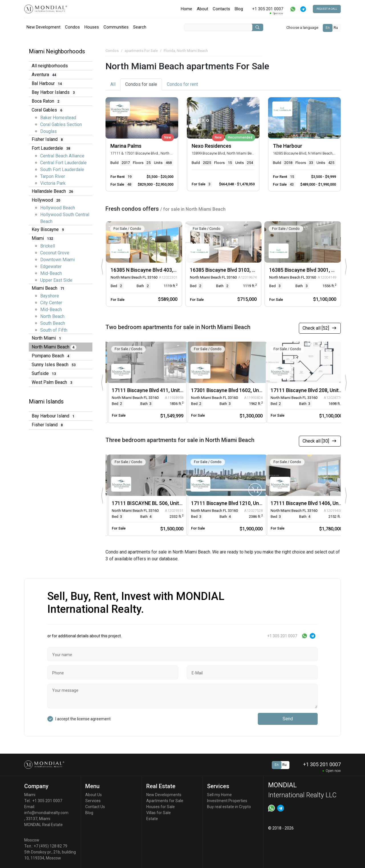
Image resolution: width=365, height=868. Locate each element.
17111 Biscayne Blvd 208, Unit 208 (310, 390)
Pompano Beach (51, 356)
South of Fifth (54, 330)
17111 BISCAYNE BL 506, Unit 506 (150, 503)
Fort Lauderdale (52, 148)
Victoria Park (53, 183)
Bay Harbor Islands (54, 92)
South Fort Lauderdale (62, 170)
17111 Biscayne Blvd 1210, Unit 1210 (233, 503)
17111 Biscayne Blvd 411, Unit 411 (151, 390)
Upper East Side (56, 280)
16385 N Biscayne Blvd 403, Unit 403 (152, 270)
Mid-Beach (51, 273)
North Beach (52, 316)
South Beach (53, 323)
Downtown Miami (57, 260)
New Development (43, 27)
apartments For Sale (141, 51)
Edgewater (51, 266)
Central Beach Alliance (62, 156)
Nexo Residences (211, 146)
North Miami (47, 338)
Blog (239, 9)
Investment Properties (227, 801)
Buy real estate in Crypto (229, 807)
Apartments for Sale (165, 801)
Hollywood (47, 200)
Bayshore (50, 296)
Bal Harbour (48, 84)
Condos (72, 27)
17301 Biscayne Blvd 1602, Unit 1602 (233, 390)
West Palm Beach (53, 382)
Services (93, 801)
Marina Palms (126, 146)
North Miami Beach (54, 347)
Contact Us (95, 807)
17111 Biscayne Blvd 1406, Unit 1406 (312, 503)
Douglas (48, 131)
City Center (51, 303)
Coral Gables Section (61, 124)
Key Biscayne (49, 230)
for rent (182, 84)
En (328, 28)
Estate (152, 819)
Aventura (45, 75)
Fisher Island (48, 139)
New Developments (164, 795)
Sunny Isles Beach (55, 365)
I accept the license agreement (83, 719)
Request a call (327, 9)
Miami (43, 238)
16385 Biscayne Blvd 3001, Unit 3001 (311, 270)
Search (140, 27)
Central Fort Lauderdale (63, 163)
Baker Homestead (58, 118)
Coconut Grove (55, 253)
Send (288, 719)
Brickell (48, 246)
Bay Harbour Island (54, 416)
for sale (141, 84)
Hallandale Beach (53, 191)
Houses (92, 27)
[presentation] (102, 267)
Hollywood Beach (58, 208)
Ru (336, 28)
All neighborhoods (50, 66)
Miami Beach (49, 288)
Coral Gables (48, 110)
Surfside (45, 374)
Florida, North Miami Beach (186, 51)
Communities (116, 27)
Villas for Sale (159, 813)
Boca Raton (46, 101)
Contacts (221, 9)
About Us (94, 795)
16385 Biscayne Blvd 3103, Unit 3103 (232, 270)
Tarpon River (53, 176)
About (202, 9)
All (113, 84)
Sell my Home (219, 795)
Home (186, 9)
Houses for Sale (161, 807)
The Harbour (288, 146)
